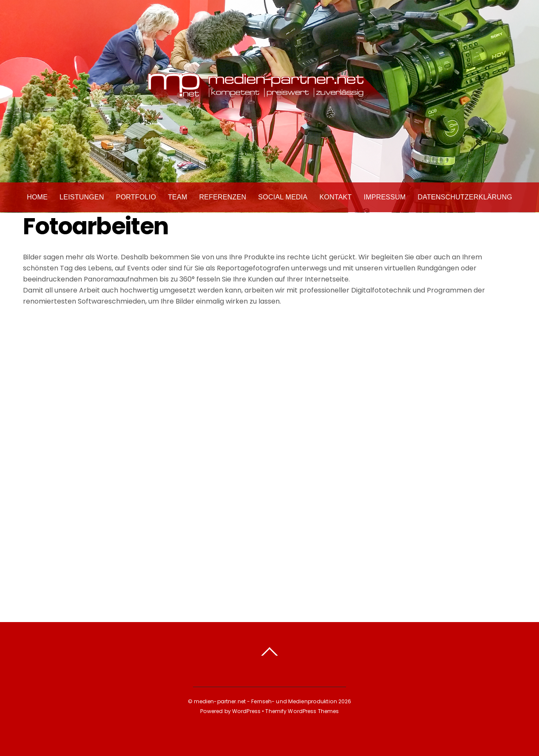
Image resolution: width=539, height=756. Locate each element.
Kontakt (335, 198)
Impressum (385, 198)
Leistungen (82, 198)
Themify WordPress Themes (302, 711)
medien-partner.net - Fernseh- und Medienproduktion (265, 701)
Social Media (283, 198)
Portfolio (136, 198)
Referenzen (223, 198)
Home (37, 198)
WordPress (246, 711)
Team (177, 198)
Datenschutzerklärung (465, 198)
